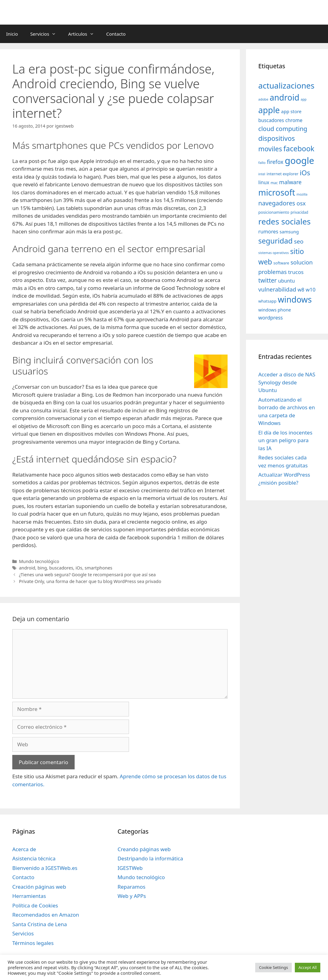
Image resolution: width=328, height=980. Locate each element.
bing (42, 568)
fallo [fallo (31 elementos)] (262, 163)
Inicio (12, 34)
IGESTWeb (130, 868)
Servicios (46, 34)
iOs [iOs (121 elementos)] (305, 173)
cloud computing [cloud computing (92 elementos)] (283, 129)
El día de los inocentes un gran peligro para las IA (285, 440)
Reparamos (132, 887)
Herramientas (29, 896)
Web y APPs (132, 896)
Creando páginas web (144, 849)
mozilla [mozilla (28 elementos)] (302, 194)
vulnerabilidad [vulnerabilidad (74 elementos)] (277, 289)
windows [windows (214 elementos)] (295, 299)
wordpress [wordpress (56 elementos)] (271, 318)
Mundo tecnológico (39, 561)
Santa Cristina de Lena (40, 924)
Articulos (84, 34)
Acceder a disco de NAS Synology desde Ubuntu (287, 382)
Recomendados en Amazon (46, 915)
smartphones (99, 568)
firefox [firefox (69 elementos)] (275, 162)
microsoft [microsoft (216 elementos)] (277, 192)
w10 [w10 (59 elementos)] (310, 290)
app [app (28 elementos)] (304, 99)
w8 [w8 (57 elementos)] (301, 290)
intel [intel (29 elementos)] (262, 174)
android (27, 568)
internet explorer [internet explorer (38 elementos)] (283, 174)
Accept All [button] (308, 967)
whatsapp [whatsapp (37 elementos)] (267, 301)
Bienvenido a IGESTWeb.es (45, 868)
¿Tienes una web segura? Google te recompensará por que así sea (88, 575)
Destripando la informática (150, 858)
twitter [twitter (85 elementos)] (267, 280)
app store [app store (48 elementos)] (291, 111)
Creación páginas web (39, 887)
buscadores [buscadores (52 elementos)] (271, 120)
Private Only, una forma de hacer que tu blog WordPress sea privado (90, 581)
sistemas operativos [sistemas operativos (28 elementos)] (273, 253)
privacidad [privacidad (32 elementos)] (299, 212)
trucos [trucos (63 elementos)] (296, 272)
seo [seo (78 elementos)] (299, 241)
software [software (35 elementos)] (281, 263)
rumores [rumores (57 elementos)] (268, 232)
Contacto (116, 34)
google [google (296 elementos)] (299, 161)
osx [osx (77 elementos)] (301, 203)
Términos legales (33, 943)
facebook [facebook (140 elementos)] (299, 149)
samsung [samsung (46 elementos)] (289, 232)
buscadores (61, 568)
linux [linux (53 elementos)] (264, 182)
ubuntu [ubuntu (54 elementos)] (286, 281)
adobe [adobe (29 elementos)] (263, 99)
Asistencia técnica (34, 858)
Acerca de (24, 849)
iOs (79, 568)
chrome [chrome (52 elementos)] (294, 120)
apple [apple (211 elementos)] (269, 110)
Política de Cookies (35, 905)
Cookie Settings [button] (273, 967)
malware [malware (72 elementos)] (290, 182)
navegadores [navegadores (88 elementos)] (277, 203)
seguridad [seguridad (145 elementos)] (275, 241)
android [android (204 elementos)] (285, 97)
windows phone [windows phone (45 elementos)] (275, 310)
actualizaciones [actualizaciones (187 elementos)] (286, 86)
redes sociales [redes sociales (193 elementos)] (285, 221)
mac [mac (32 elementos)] (274, 183)
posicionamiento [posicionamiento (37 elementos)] (274, 212)
